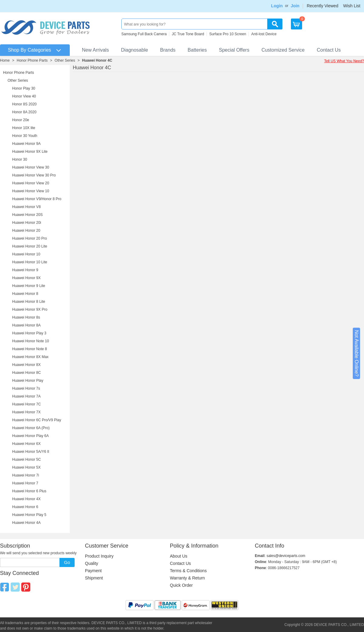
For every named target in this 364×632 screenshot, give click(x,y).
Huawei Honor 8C (27, 373)
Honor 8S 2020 (24, 104)
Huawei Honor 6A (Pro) (31, 428)
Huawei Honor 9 (25, 270)
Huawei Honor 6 (25, 507)
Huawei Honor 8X (26, 365)
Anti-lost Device (264, 34)
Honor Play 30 (24, 88)
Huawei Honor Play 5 (29, 515)
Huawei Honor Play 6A (30, 436)
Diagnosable (135, 50)
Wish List (352, 6)
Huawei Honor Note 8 (30, 349)
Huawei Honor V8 (26, 207)
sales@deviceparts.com (286, 556)
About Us (179, 556)
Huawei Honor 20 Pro (30, 238)
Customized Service (283, 50)
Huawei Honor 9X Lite (30, 152)
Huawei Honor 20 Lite (30, 246)
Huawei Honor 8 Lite (29, 302)
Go (67, 562)
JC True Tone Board (188, 34)
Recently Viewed (322, 6)
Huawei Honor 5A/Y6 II (31, 452)
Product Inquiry (99, 556)
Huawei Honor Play (28, 381)
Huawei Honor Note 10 (30, 341)
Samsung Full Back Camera (144, 34)
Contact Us (329, 50)
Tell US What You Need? (344, 61)
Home (5, 60)
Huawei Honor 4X (26, 499)
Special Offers (234, 50)
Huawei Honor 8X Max (30, 357)
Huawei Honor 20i (27, 223)
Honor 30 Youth (25, 136)
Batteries (197, 50)
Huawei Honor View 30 (31, 167)
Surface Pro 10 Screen (228, 34)
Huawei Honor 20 (26, 231)
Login (277, 6)
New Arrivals (95, 50)
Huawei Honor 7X (26, 412)
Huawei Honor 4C (97, 60)
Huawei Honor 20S (27, 215)
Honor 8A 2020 (24, 112)
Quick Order (181, 585)
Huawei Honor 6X (26, 444)
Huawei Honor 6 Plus (29, 491)
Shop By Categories (29, 50)
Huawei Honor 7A (26, 396)
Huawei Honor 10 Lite (30, 262)
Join (295, 6)
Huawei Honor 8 (25, 294)
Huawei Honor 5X (26, 467)
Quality (92, 563)
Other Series (65, 60)
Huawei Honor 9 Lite (29, 286)
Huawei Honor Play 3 (29, 333)
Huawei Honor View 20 (31, 183)
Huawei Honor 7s (26, 388)
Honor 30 (20, 159)
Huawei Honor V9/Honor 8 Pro (37, 199)
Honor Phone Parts (32, 60)
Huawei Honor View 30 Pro (34, 175)
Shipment (94, 578)
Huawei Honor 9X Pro (30, 309)
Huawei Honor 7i (26, 475)
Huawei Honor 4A (26, 523)
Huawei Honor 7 (25, 483)
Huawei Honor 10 (26, 254)
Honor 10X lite (24, 128)
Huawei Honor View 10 (31, 191)
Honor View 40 (24, 96)
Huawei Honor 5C (27, 459)
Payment (93, 571)
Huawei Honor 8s (26, 317)
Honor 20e (21, 120)
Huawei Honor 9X (26, 278)
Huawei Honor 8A (26, 325)
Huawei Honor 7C (27, 404)
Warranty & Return (187, 578)
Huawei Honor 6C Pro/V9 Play (37, 420)
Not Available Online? (357, 353)
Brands (168, 50)
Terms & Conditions (188, 571)
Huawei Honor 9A (26, 144)
